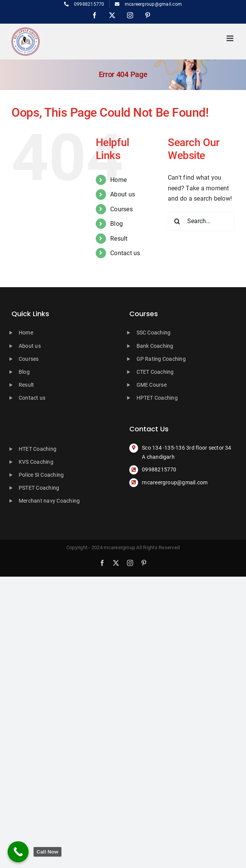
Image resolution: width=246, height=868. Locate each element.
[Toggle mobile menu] (231, 38)
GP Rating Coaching (161, 359)
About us (123, 194)
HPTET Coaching (157, 398)
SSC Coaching (154, 333)
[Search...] (201, 221)
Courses (121, 209)
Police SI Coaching (41, 475)
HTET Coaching (38, 449)
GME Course (152, 385)
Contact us (125, 253)
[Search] (177, 221)
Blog (117, 224)
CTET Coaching (155, 372)
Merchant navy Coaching (49, 501)
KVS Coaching (36, 462)
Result (119, 239)
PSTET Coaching (39, 488)
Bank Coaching (155, 346)
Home (118, 180)
